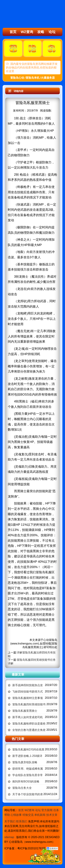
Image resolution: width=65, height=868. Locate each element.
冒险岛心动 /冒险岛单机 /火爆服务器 (33, 78)
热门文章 (18, 739)
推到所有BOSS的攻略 (26, 781)
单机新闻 (40, 815)
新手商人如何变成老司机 (28, 717)
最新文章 (18, 675)
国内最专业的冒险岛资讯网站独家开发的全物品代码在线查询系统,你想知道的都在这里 (32, 68)
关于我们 (10, 821)
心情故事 (16, 815)
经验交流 (28, 815)
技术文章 (52, 815)
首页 (13, 32)
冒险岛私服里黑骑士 (25, 711)
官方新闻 (47, 810)
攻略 (41, 32)
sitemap (9, 837)
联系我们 (22, 821)
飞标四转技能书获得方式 (28, 692)
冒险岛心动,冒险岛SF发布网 (22, 14)
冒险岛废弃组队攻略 (25, 762)
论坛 (52, 32)
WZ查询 (27, 32)
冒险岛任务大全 (22, 788)
